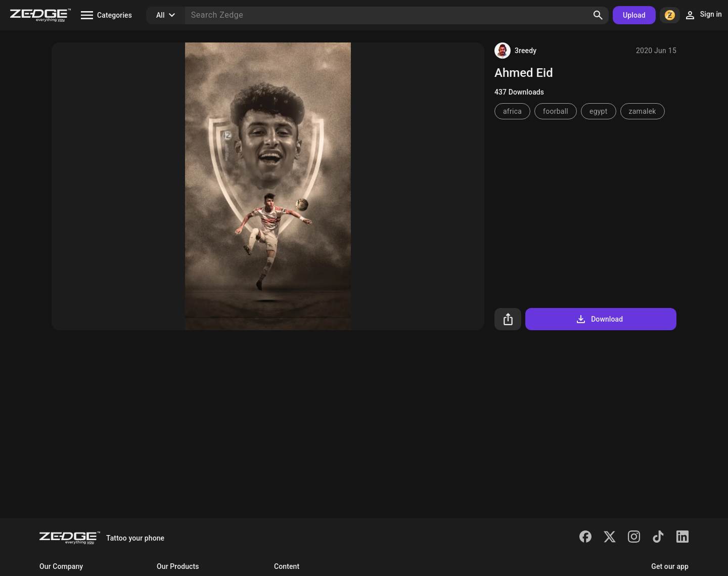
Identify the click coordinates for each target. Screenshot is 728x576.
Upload (634, 15)
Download (599, 319)
